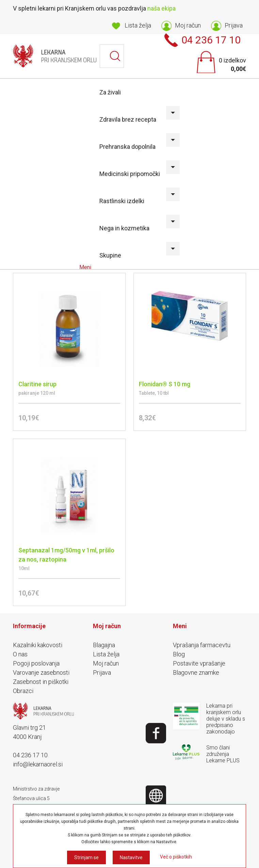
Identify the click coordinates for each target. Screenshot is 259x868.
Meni (86, 267)
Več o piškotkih (176, 857)
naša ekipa (161, 8)
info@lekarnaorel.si (38, 764)
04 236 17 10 (30, 755)
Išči (115, 56)
